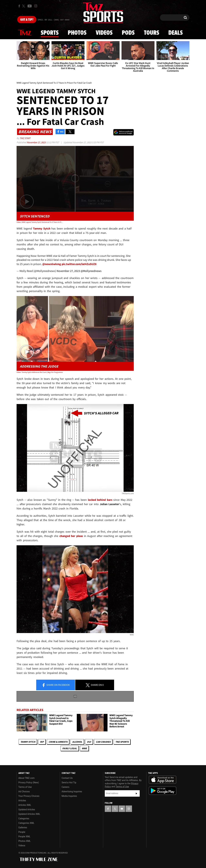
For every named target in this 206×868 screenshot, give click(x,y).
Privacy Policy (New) (29, 783)
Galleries (23, 828)
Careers (66, 787)
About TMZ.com (26, 778)
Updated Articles (27, 810)
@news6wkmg (52, 264)
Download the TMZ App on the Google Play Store (163, 791)
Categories (24, 819)
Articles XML (25, 805)
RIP (42, 742)
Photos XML (24, 841)
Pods (128, 33)
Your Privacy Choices (29, 796)
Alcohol (77, 742)
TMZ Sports (122, 742)
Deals (176, 33)
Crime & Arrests (58, 742)
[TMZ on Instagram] (36, 6)
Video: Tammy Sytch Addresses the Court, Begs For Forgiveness (40, 372)
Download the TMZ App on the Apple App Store (163, 780)
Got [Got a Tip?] (27, 20)
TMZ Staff (25, 138)
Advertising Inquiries (72, 792)
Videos (104, 33)
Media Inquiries (69, 796)
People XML (24, 837)
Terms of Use (25, 787)
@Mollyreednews (91, 271)
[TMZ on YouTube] (122, 809)
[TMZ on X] (24, 6)
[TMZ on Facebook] (19, 6)
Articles (22, 801)
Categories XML (26, 823)
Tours (152, 33)
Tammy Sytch (28, 742)
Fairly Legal (70, 748)
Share (56, 685)
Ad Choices (24, 792)
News (25, 33)
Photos (77, 33)
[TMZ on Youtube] (30, 6)
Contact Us (67, 778)
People (22, 832)
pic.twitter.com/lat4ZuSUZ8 (79, 264)
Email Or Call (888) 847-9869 (54, 20)
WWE (84, 748)
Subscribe (136, 793)
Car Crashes (103, 742)
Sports (50, 33)
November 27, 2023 (36, 142)
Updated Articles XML (29, 814)
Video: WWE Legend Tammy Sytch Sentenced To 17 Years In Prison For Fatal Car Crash (40, 222)
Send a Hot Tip (69, 783)
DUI (89, 742)
